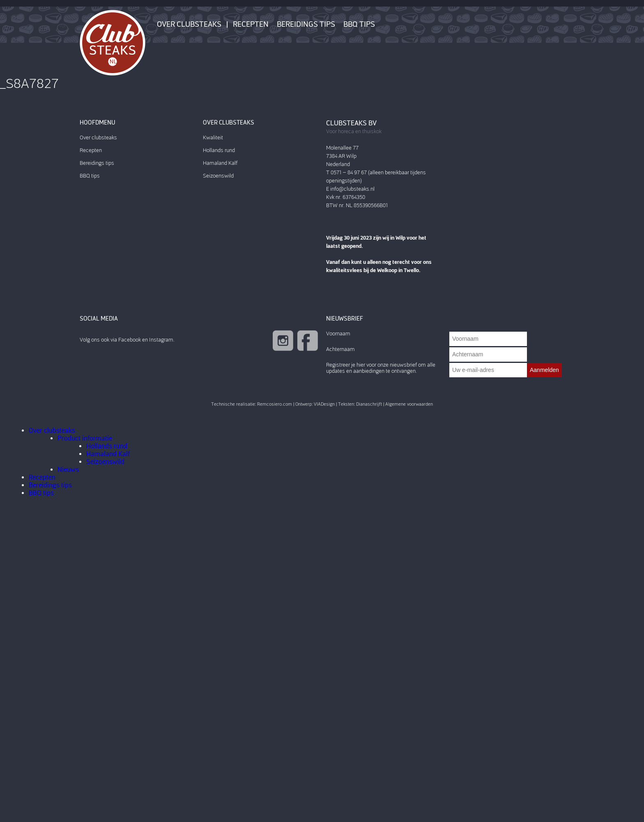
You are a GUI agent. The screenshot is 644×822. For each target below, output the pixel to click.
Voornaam (338, 334)
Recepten (251, 24)
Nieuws (68, 470)
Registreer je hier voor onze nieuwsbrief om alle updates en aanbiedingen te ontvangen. (381, 368)
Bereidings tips (306, 24)
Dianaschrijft (369, 404)
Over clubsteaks (189, 24)
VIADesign (324, 404)
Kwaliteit (213, 137)
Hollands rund (219, 150)
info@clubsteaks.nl (352, 189)
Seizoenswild (218, 176)
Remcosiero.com (275, 404)
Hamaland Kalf (220, 163)
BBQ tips (359, 24)
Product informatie (85, 438)
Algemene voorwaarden (409, 404)
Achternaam (340, 349)
